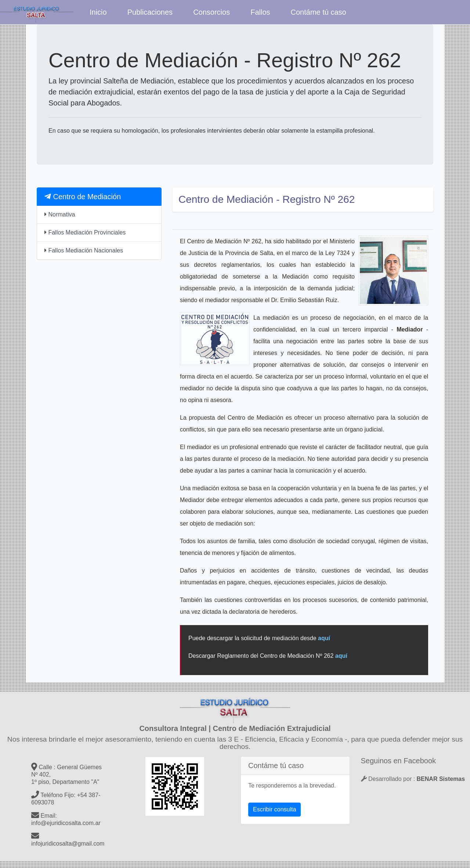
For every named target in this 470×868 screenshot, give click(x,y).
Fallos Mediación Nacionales (84, 250)
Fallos (260, 12)
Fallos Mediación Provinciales (85, 232)
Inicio (98, 12)
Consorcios (211, 12)
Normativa (60, 214)
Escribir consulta (274, 809)
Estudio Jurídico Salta (37, 12)
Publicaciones (150, 12)
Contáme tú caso (319, 12)
